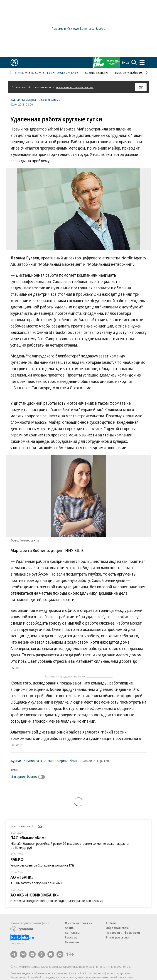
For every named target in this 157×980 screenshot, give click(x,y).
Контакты (72, 933)
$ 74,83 (20, 73)
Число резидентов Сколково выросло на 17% (42, 865)
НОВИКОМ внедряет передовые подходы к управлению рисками (57, 901)
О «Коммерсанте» (78, 923)
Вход (126, 62)
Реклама (71, 937)
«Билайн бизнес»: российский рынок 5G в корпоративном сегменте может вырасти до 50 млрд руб (70, 846)
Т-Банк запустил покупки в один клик (36, 883)
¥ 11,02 (48, 73)
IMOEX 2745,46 (66, 73)
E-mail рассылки (118, 937)
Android (111, 923)
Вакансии (72, 942)
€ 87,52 (34, 73)
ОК (141, 87)
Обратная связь (118, 928)
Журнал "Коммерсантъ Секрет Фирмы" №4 (43, 761)
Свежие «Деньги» (97, 73)
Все (40, 826)
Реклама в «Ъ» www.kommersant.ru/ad (78, 28)
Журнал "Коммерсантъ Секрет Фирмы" (36, 100)
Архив (69, 928)
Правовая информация (123, 933)
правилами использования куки (75, 87)
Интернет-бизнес (24, 776)
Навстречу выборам (129, 73)
